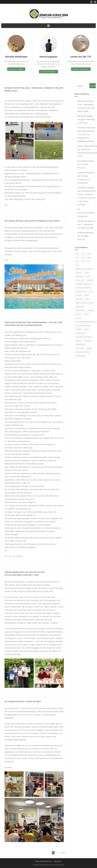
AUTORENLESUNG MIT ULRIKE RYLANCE (23, 701)
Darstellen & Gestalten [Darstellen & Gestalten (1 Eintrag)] (84, 269)
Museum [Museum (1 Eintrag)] (91, 311)
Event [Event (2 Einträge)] (87, 273)
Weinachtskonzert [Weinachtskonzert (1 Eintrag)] (82, 352)
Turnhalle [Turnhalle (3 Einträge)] (88, 341)
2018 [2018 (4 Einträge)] (77, 254)
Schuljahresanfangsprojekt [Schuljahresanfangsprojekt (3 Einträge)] (86, 322)
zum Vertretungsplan (48, 72)
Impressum (58, 861)
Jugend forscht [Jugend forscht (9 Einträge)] (82, 292)
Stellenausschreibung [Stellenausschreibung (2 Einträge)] (84, 337)
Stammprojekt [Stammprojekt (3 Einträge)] (81, 333)
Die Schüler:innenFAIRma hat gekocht (86, 213)
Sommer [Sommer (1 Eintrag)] (79, 329)
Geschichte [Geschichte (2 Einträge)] (80, 280)
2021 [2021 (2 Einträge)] (89, 254)
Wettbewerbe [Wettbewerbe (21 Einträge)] (80, 356)
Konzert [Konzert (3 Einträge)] (79, 295)
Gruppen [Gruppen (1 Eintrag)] (90, 280)
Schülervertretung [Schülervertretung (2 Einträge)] (83, 326)
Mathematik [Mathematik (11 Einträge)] (80, 307)
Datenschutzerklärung (43, 861)
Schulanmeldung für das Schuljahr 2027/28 (86, 236)
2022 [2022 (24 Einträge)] (77, 258)
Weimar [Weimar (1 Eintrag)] (89, 348)
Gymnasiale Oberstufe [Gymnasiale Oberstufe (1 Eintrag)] (84, 284)
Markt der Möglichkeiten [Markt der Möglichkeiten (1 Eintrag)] (85, 303)
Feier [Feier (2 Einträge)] (88, 276)
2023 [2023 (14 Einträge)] (83, 258)
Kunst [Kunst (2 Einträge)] (87, 295)
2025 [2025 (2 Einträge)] (77, 261)
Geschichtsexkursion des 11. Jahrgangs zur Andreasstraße (86, 224)
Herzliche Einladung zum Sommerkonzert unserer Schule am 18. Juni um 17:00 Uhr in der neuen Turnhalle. (86, 196)
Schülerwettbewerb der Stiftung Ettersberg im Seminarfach (86, 178)
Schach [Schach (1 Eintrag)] (78, 318)
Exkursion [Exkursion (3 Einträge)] (80, 276)
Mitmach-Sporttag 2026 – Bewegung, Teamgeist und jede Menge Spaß (86, 106)
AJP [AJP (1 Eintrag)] (88, 261)
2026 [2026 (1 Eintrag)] (83, 261)
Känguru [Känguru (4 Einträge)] (79, 299)
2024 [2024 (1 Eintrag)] (89, 258)
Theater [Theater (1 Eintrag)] (78, 341)
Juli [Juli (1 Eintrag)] (91, 292)
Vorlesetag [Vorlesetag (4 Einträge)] (80, 348)
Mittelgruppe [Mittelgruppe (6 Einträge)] (80, 311)
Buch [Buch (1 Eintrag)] (78, 265)
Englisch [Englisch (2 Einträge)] (79, 273)
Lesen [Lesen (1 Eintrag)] (87, 299)
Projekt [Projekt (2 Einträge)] (78, 314)
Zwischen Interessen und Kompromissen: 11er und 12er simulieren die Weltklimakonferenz (86, 134)
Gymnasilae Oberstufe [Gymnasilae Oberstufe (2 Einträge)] (84, 288)
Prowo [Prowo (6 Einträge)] (86, 314)
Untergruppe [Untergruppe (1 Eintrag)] (81, 345)
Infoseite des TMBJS (15, 69)
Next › (64, 853)
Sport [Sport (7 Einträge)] (86, 329)
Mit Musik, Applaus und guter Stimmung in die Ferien (32, 221)
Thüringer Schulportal (80, 69)
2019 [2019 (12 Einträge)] (83, 254)
